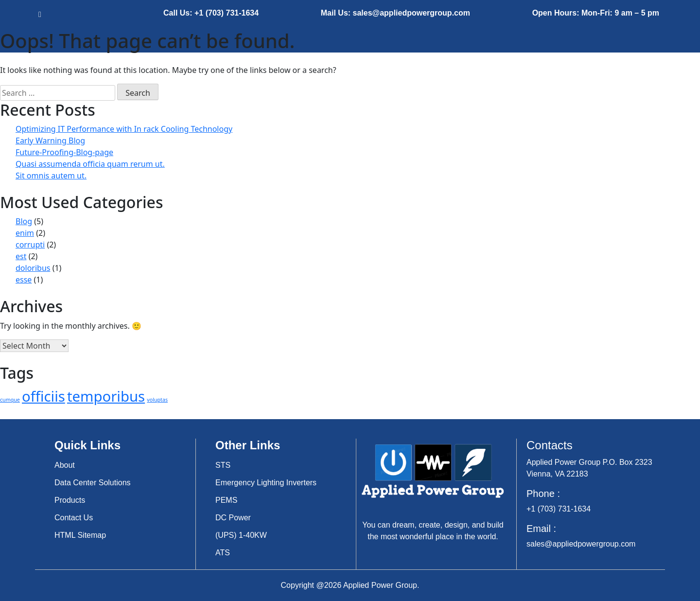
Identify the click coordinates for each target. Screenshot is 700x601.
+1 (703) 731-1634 (559, 509)
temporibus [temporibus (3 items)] (106, 396)
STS (223, 465)
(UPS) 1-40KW (241, 535)
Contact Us (74, 518)
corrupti (30, 245)
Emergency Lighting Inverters (266, 483)
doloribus (33, 268)
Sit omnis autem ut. (51, 176)
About (65, 465)
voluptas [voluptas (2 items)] (157, 400)
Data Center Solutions (93, 483)
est (21, 256)
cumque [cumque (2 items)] (10, 400)
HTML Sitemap (80, 535)
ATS (223, 553)
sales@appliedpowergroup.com (581, 544)
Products (70, 500)
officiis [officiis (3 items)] (44, 396)
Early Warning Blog (50, 141)
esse (24, 280)
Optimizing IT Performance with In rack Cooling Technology (124, 129)
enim (25, 233)
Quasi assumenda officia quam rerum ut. (90, 164)
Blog (24, 221)
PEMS (226, 500)
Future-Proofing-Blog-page (64, 152)
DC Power (233, 518)
